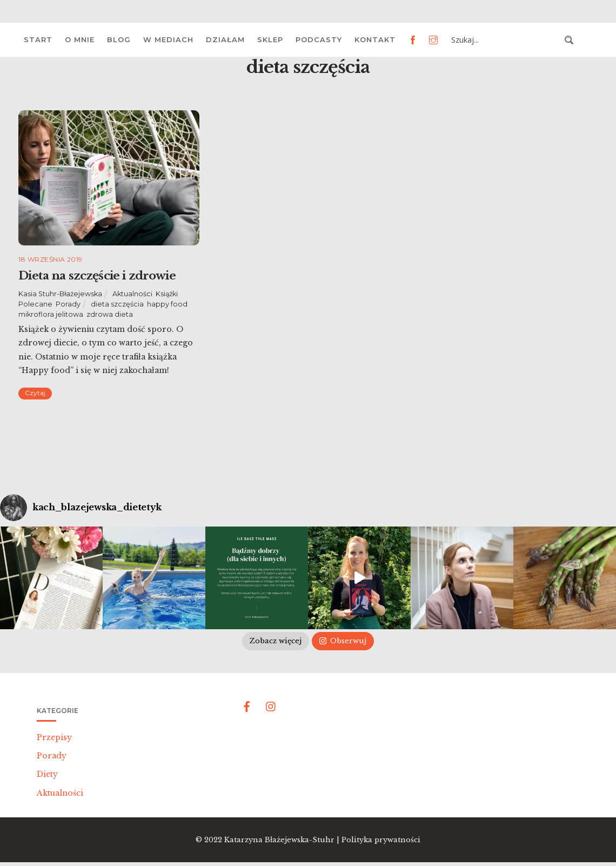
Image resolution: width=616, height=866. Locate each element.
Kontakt (375, 39)
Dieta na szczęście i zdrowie (97, 276)
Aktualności (132, 294)
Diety (47, 774)
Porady (68, 304)
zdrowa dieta (110, 314)
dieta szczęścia (117, 304)
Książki (167, 294)
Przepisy (54, 737)
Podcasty (319, 39)
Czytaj (35, 393)
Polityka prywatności (381, 840)
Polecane (35, 304)
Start (38, 39)
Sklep (270, 39)
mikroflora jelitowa (51, 314)
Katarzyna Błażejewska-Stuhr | (283, 840)
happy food (167, 304)
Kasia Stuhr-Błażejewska (60, 294)
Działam (225, 39)
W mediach (168, 39)
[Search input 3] (505, 40)
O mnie (80, 39)
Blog (119, 39)
